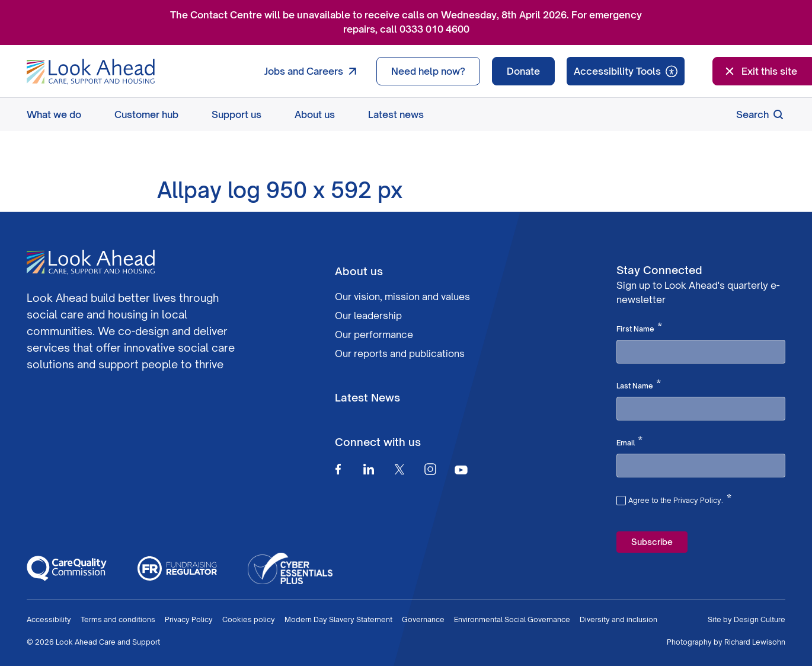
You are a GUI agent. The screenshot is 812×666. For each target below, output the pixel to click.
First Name (639, 328)
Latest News (367, 397)
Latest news (396, 114)
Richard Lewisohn (755, 642)
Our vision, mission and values (402, 297)
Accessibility (49, 619)
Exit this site (760, 71)
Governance (423, 619)
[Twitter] (399, 469)
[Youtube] (461, 469)
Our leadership (368, 316)
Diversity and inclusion (618, 619)
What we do (54, 114)
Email (629, 442)
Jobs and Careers (313, 71)
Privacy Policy (189, 619)
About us (315, 114)
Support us (236, 114)
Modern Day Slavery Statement (338, 619)
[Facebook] (338, 469)
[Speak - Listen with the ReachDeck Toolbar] (626, 71)
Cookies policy (249, 619)
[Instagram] (430, 469)
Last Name (639, 385)
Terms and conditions (118, 619)
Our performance (374, 334)
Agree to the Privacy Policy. (680, 499)
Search (761, 114)
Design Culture (760, 619)
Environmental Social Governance (512, 619)
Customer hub (146, 114)
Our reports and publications (400, 353)
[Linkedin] (369, 469)
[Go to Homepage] (91, 72)
